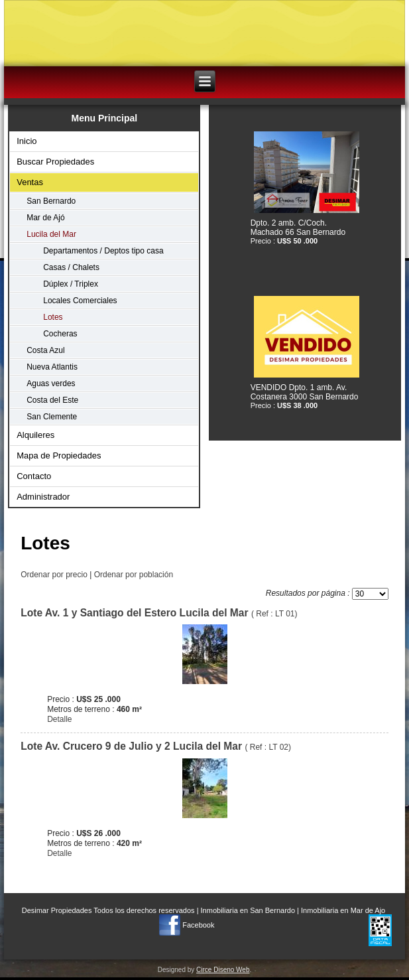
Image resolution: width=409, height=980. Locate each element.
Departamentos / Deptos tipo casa (103, 251)
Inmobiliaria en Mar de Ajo (343, 910)
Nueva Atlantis (52, 367)
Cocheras (60, 334)
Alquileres (35, 435)
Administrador (43, 497)
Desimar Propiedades (57, 910)
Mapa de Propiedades (59, 455)
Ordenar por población (134, 575)
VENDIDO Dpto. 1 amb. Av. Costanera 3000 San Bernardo (305, 392)
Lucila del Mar (51, 234)
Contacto (34, 476)
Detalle (59, 719)
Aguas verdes (51, 384)
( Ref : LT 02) (156, 747)
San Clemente (52, 417)
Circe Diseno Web (223, 970)
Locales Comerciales (80, 301)
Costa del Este (52, 400)
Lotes (53, 317)
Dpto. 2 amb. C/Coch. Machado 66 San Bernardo (298, 228)
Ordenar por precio (54, 575)
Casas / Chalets (71, 267)
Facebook (198, 925)
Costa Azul (45, 350)
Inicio (27, 141)
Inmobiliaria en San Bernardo (248, 910)
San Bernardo (51, 201)
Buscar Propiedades (55, 162)
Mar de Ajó (45, 218)
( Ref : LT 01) (159, 614)
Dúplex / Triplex (71, 284)
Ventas (30, 182)
